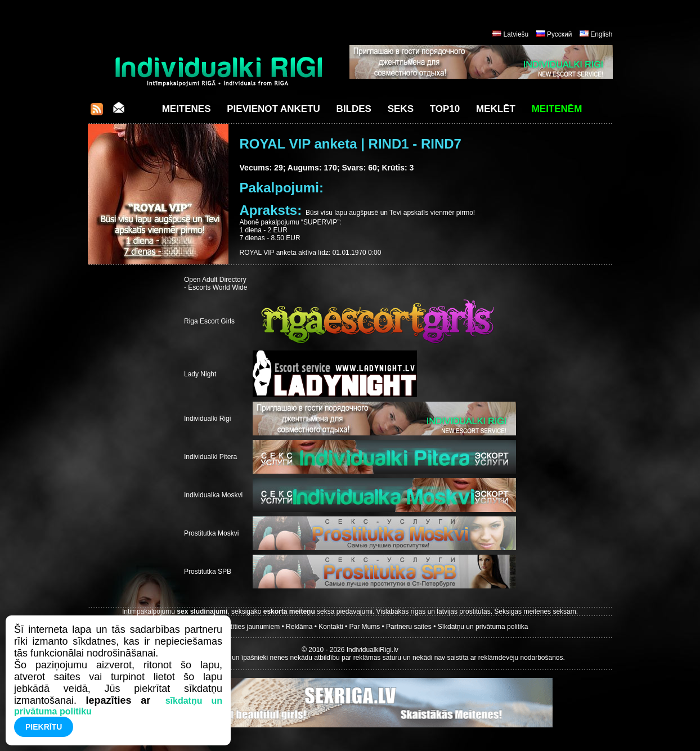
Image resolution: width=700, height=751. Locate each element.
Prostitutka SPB (208, 572)
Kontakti (331, 627)
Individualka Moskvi (213, 495)
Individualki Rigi (207, 419)
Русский (560, 34)
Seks (401, 109)
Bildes (354, 109)
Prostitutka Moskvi (211, 533)
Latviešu (516, 34)
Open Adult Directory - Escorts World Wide (216, 284)
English (601, 34)
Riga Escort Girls (209, 321)
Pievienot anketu (273, 109)
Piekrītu (44, 727)
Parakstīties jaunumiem (244, 627)
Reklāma (299, 627)
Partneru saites (409, 627)
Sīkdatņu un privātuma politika (483, 627)
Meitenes (187, 109)
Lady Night (200, 374)
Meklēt (496, 109)
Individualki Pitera (210, 457)
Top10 (445, 109)
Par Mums (365, 627)
